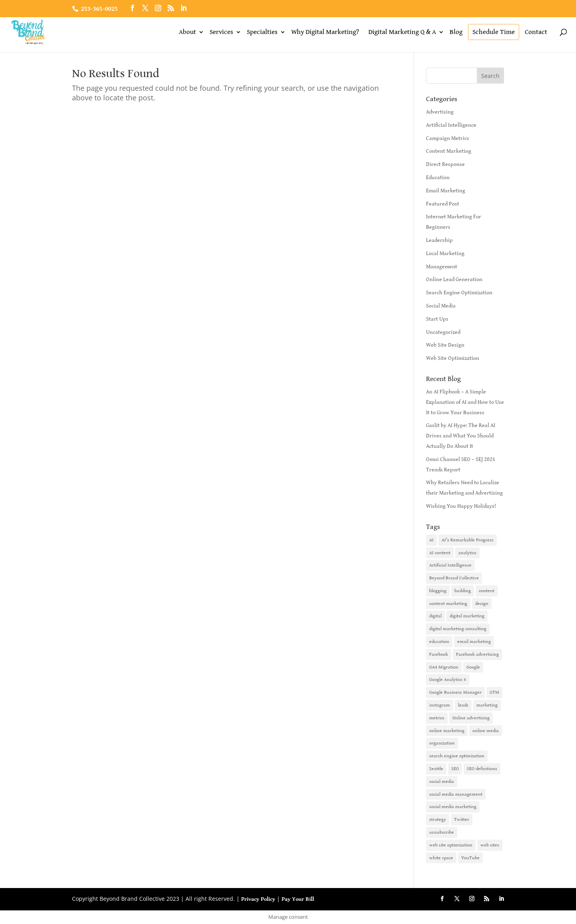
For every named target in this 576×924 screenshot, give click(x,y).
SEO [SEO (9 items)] (455, 769)
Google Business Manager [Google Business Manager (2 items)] (455, 692)
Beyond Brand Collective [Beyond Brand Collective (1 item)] (454, 578)
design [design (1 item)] (482, 604)
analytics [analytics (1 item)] (467, 553)
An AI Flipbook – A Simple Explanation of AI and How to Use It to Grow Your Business (465, 402)
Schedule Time (494, 32)
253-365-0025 (99, 9)
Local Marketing (445, 253)
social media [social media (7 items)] (442, 781)
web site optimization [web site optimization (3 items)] (451, 845)
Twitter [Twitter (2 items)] (462, 819)
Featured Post (443, 204)
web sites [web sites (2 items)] (490, 845)
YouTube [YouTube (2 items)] (470, 858)
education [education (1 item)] (439, 642)
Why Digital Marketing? (325, 32)
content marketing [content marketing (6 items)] (448, 604)
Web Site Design (445, 345)
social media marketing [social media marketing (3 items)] (453, 807)
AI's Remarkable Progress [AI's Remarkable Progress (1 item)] (468, 540)
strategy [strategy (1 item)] (438, 819)
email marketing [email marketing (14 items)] (474, 642)
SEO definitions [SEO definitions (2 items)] (482, 769)
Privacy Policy (258, 899)
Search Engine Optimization (459, 293)
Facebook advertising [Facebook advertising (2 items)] (477, 654)
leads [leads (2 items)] (463, 705)
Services (221, 32)
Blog (456, 32)
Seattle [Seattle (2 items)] (436, 769)
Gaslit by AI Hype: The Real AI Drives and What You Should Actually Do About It (461, 436)
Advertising (440, 112)
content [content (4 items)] (487, 591)
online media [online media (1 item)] (486, 731)
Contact (536, 32)
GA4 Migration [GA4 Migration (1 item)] (444, 667)
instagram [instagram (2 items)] (440, 705)
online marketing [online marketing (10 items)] (447, 731)
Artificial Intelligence (451, 125)
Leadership (439, 240)
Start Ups (437, 319)
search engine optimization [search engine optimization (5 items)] (457, 756)
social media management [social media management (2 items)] (456, 794)
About (187, 32)
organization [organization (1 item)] (442, 743)
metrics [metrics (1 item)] (437, 718)
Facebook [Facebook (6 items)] (439, 654)
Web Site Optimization (453, 358)
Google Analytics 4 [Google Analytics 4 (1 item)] (448, 680)
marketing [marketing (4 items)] (487, 705)
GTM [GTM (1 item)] (494, 692)
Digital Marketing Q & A (402, 32)
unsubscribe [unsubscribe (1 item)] (442, 832)
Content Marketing (449, 151)
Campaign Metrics (448, 138)
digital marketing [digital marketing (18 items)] (467, 616)
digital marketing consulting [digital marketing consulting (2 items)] (458, 629)
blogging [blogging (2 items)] (438, 591)
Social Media (441, 306)
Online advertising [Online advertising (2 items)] (471, 718)
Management (442, 267)
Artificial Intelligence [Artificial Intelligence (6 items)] (450, 565)
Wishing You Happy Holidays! (461, 506)
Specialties (262, 32)
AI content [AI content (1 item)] (440, 553)
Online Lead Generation (454, 279)
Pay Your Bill (298, 899)
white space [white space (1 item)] (441, 858)
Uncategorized (443, 332)
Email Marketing (446, 191)
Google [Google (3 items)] (473, 667)
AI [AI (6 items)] (431, 540)
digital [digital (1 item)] (435, 616)
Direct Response (445, 164)
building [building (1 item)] (463, 591)
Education (438, 178)
